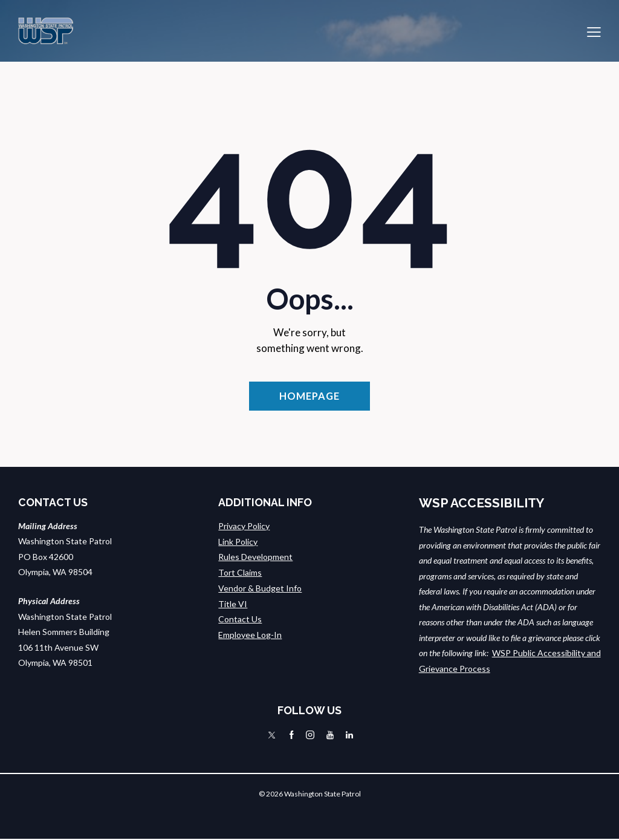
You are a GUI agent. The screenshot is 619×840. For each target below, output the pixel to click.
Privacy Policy (244, 526)
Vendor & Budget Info (260, 588)
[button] (594, 31)
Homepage (309, 396)
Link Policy (238, 542)
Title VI (233, 604)
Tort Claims (240, 573)
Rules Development (255, 557)
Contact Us (240, 619)
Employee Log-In (250, 635)
